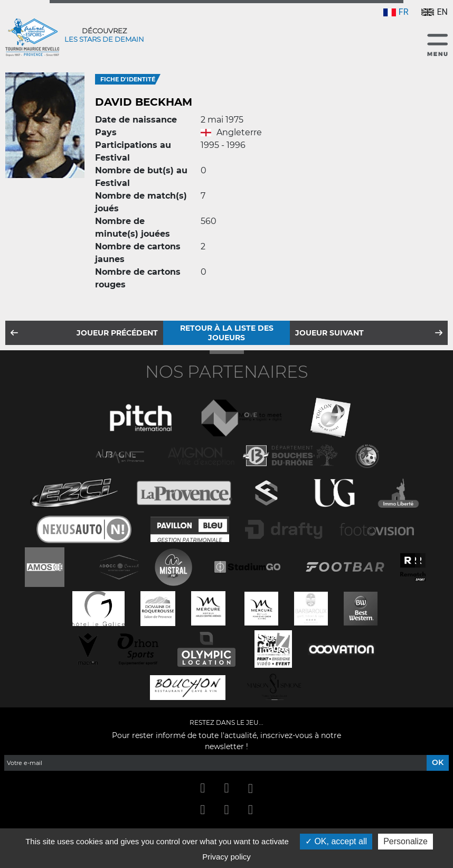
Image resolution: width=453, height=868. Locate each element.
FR (396, 12)
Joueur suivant (329, 333)
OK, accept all (336, 841)
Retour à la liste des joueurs (227, 333)
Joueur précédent (117, 333)
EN (435, 12)
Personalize (405, 841)
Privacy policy (227, 857)
